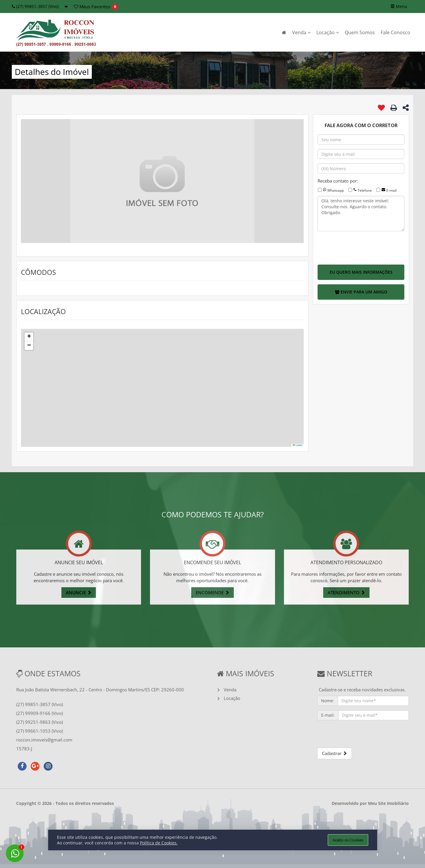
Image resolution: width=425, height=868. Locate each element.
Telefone (365, 190)
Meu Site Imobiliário (388, 803)
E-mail (392, 190)
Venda (301, 32)
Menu (399, 6)
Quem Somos (360, 32)
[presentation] (362, 247)
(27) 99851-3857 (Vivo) (40, 6)
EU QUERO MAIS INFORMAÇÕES (361, 272)
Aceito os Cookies (348, 840)
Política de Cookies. (159, 843)
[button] (29, 337)
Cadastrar (335, 753)
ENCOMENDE (212, 593)
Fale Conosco (395, 32)
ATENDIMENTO (346, 593)
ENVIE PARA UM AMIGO (361, 292)
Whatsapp (336, 190)
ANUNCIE (79, 593)
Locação (328, 32)
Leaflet (297, 445)
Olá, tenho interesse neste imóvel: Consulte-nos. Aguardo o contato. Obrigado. (361, 214)
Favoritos (92, 6)
